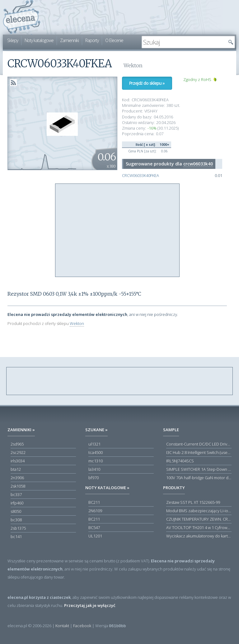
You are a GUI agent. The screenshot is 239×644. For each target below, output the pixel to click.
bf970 (94, 478)
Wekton (77, 323)
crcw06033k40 (198, 164)
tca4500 (96, 452)
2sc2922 (18, 452)
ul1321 (94, 444)
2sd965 (17, 444)
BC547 (94, 527)
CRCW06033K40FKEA (141, 176)
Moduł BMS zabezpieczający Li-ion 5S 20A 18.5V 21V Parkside (199, 511)
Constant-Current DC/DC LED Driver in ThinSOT (199, 444)
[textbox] (184, 42)
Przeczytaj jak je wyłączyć (90, 605)
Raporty (92, 40)
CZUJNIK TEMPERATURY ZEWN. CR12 (199, 519)
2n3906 (17, 478)
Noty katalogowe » (107, 488)
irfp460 (17, 503)
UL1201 (95, 536)
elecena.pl (22, 17)
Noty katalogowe (39, 40)
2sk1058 (18, 486)
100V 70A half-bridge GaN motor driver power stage (199, 478)
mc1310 (96, 461)
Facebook (82, 626)
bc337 (16, 494)
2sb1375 (18, 528)
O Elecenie (114, 40)
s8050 (16, 511)
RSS (13, 83)
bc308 (16, 520)
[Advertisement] (118, 231)
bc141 (16, 537)
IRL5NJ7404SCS (180, 461)
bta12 (16, 469)
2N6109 (95, 511)
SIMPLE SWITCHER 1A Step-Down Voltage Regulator (199, 469)
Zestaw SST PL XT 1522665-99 (193, 502)
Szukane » (96, 430)
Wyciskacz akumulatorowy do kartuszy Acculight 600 (199, 536)
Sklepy (13, 40)
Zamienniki (69, 40)
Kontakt (62, 626)
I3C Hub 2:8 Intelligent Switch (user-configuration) (199, 452)
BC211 (94, 502)
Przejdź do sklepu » (147, 83)
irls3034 (18, 461)
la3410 (94, 469)
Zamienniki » (21, 430)
